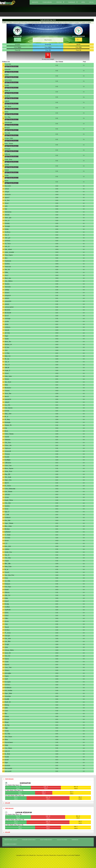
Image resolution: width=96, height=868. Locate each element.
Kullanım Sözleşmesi (10, 845)
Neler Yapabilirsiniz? (46, 841)
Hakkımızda (75, 841)
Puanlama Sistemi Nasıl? (29, 841)
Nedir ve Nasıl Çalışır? (11, 841)
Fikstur (59, 2)
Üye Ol (92, 2)
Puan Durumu (47, 2)
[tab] (48, 780)
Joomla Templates (75, 856)
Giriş (83, 2)
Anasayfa (35, 2)
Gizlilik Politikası (62, 841)
